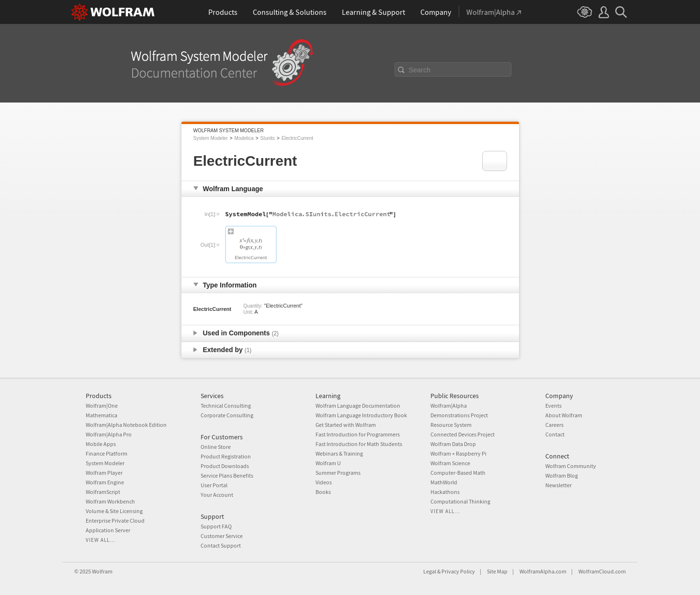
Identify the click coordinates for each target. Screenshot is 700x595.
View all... (101, 540)
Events (553, 406)
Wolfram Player (104, 473)
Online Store (216, 447)
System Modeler (211, 138)
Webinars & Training (339, 453)
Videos (324, 482)
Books (323, 492)
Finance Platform (107, 453)
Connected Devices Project (463, 434)
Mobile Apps (101, 444)
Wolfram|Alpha (449, 406)
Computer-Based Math (458, 473)
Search (420, 70)
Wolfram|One (102, 406)
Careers (554, 425)
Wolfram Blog (562, 475)
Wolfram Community (571, 466)
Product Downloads (225, 466)
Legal (430, 571)
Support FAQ (216, 526)
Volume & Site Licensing (114, 511)
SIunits (267, 138)
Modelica (244, 138)
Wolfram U (328, 463)
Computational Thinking (460, 501)
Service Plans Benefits (227, 475)
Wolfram (102, 571)
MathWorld (444, 482)
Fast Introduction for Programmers (358, 434)
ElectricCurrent (297, 138)
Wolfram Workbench (110, 501)
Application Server (108, 530)
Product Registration (226, 456)
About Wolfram (564, 415)
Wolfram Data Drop (453, 444)
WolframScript (103, 492)
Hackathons (445, 492)
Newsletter (559, 485)
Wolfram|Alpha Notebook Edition (126, 425)
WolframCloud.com (602, 571)
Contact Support (221, 545)
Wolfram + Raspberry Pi (458, 453)
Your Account (217, 495)
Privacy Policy (458, 571)
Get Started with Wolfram (346, 425)
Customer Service (222, 536)
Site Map (497, 571)
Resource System (451, 425)
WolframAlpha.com (543, 571)
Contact (555, 434)
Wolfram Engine (105, 482)
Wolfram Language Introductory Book (361, 415)
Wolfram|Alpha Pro (109, 434)
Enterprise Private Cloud (115, 521)
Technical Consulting (226, 406)
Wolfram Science (450, 463)
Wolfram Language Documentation (358, 406)
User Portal (214, 485)
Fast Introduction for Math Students (359, 444)
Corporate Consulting (227, 415)
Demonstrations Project (459, 415)
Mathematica (102, 415)
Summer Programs (338, 473)
